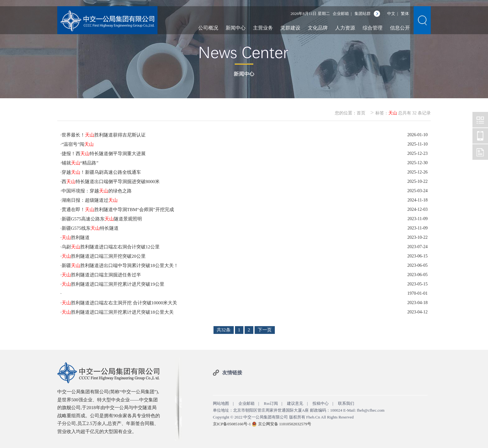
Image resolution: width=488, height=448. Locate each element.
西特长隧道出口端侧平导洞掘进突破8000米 (111, 182)
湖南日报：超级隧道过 (90, 200)
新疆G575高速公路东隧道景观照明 (102, 219)
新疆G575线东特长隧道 (90, 228)
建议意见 (295, 403)
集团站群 (363, 14)
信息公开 (400, 28)
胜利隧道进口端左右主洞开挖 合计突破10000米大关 (119, 303)
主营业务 (263, 28)
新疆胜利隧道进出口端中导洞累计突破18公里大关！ (120, 266)
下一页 (265, 330)
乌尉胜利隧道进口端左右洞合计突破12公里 (111, 247)
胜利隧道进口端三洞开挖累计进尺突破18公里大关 (118, 312)
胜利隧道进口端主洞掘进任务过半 (101, 275)
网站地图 (221, 403)
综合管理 (373, 28)
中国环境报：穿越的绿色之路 (97, 191)
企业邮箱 (341, 14)
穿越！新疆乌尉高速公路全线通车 (101, 172)
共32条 (224, 330)
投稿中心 (321, 403)
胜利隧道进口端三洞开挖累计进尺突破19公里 (113, 284)
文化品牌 (318, 28)
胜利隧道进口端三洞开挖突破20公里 (104, 256)
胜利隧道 (76, 238)
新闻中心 (236, 28)
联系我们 (346, 403)
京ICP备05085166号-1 (232, 424)
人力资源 (345, 28)
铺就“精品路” (80, 163)
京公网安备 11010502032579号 (285, 424)
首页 (361, 113)
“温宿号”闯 (78, 144)
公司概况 (208, 28)
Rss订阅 (271, 403)
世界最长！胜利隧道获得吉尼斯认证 (104, 135)
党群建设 (290, 28)
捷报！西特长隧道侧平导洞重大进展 (104, 154)
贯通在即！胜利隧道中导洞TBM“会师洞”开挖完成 (118, 210)
